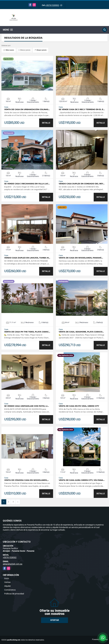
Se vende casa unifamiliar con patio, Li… (27, 406)
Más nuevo (9, 50)
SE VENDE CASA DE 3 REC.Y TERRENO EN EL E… (82, 109)
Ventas (7, 582)
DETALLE (46, 123)
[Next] (18, 502)
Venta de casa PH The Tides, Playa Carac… (27, 332)
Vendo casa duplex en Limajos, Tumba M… (27, 258)
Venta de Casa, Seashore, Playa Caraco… (81, 332)
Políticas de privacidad (14, 594)
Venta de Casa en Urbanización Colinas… (27, 109)
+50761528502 (52, 5)
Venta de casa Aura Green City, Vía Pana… (82, 480)
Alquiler (8, 586)
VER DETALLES (27, 76)
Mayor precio (41, 50)
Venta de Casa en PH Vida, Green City (79, 406)
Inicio (7, 578)
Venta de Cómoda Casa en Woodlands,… (27, 480)
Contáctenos (10, 590)
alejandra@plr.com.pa (13, 564)
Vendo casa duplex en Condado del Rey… (82, 184)
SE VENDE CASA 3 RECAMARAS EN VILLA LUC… (27, 184)
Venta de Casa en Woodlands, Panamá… (81, 258)
